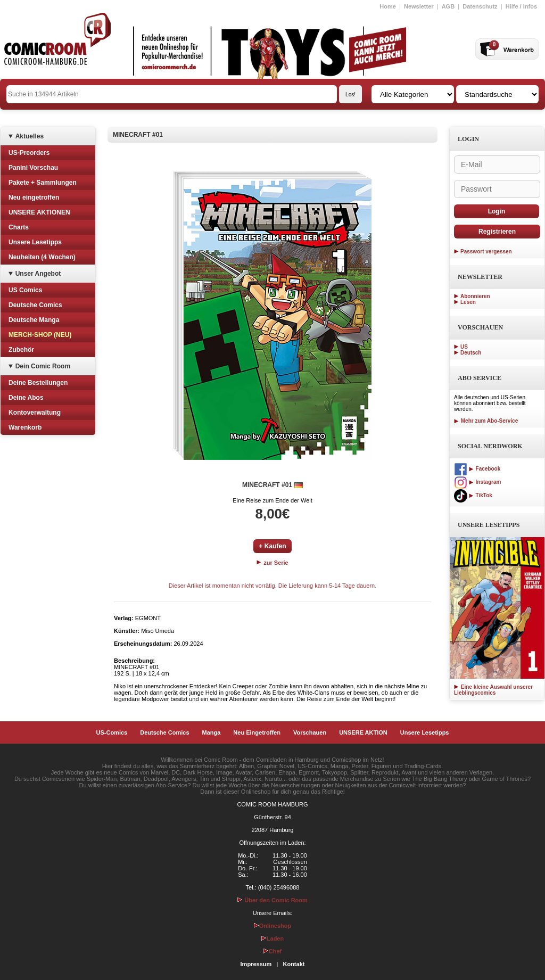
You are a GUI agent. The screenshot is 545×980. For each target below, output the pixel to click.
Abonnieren (475, 296)
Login (497, 211)
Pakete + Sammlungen (43, 183)
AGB (448, 6)
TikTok (473, 495)
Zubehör (21, 350)
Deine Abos (26, 398)
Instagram (477, 482)
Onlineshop (273, 926)
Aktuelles (30, 136)
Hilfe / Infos (521, 6)
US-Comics (112, 732)
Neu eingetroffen (34, 197)
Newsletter (419, 6)
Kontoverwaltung (35, 413)
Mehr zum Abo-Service (486, 421)
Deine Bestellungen (38, 383)
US (464, 347)
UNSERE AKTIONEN (39, 212)
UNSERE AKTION (363, 732)
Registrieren (497, 232)
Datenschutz (480, 6)
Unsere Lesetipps (35, 242)
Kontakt (294, 964)
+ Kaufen (272, 546)
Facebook (477, 469)
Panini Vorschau (33, 168)
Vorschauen (310, 732)
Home (388, 6)
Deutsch (471, 353)
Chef (272, 951)
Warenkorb (25, 427)
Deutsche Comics (35, 305)
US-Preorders (29, 153)
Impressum (256, 964)
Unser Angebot (38, 274)
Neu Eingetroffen (257, 732)
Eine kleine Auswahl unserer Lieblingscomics (493, 690)
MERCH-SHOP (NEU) (40, 335)
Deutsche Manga (34, 320)
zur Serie (272, 563)
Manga (212, 732)
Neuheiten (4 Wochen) (42, 257)
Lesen (468, 302)
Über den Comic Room (272, 900)
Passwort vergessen (486, 252)
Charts (19, 227)
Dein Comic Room (43, 366)
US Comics (25, 290)
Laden (272, 938)
